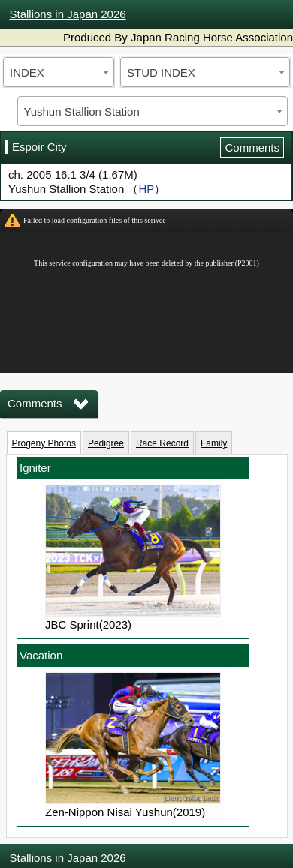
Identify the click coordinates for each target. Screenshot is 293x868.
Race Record (162, 443)
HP (146, 189)
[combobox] (59, 72)
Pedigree (106, 443)
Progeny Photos (44, 443)
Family (214, 443)
